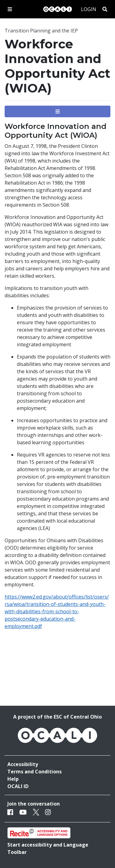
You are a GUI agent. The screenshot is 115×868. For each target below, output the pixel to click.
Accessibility (23, 764)
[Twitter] (36, 812)
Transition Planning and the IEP (41, 31)
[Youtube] (23, 812)
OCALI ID (18, 786)
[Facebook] (10, 812)
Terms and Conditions (34, 772)
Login (89, 9)
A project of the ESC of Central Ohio (57, 717)
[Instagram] (48, 812)
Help (13, 779)
